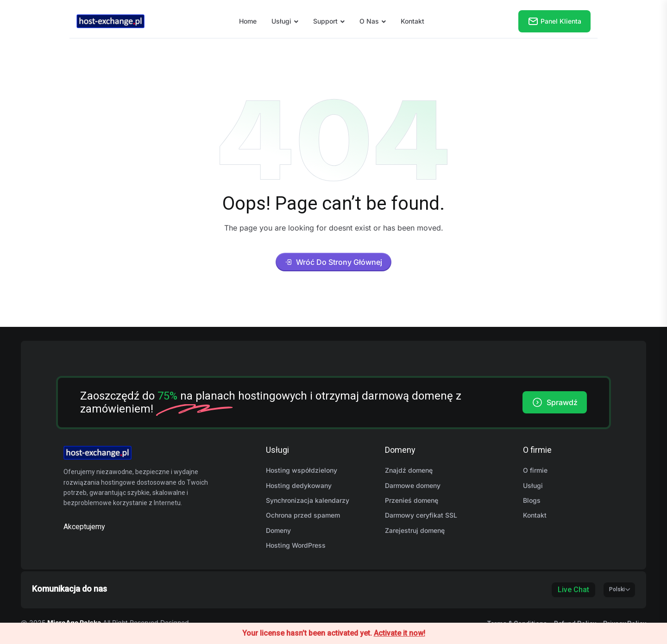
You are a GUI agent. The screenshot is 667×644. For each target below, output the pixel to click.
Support (325, 21)
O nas (369, 21)
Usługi (281, 21)
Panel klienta (554, 21)
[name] (110, 21)
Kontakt (412, 21)
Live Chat (573, 590)
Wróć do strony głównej (333, 262)
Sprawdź (555, 402)
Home (248, 21)
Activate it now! (400, 633)
